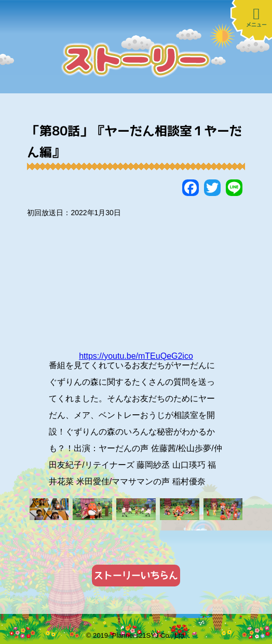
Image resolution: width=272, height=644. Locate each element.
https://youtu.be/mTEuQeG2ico (136, 356)
